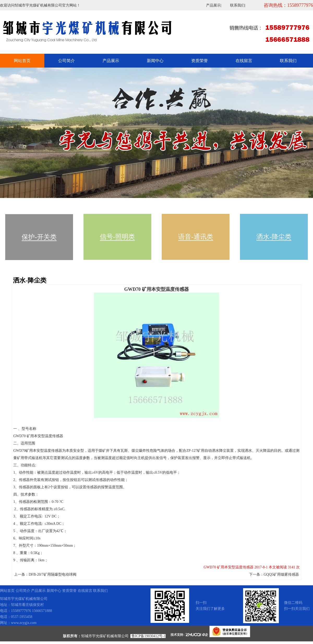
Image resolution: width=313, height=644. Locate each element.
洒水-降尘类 (274, 237)
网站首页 (22, 61)
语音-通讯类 (195, 237)
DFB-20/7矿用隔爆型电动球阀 (53, 574)
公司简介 (67, 61)
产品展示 (213, 5)
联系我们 (237, 5)
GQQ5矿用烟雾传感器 (281, 574)
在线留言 (244, 61)
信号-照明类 (117, 237)
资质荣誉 (200, 61)
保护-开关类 (39, 237)
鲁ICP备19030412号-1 (149, 636)
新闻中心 (155, 61)
